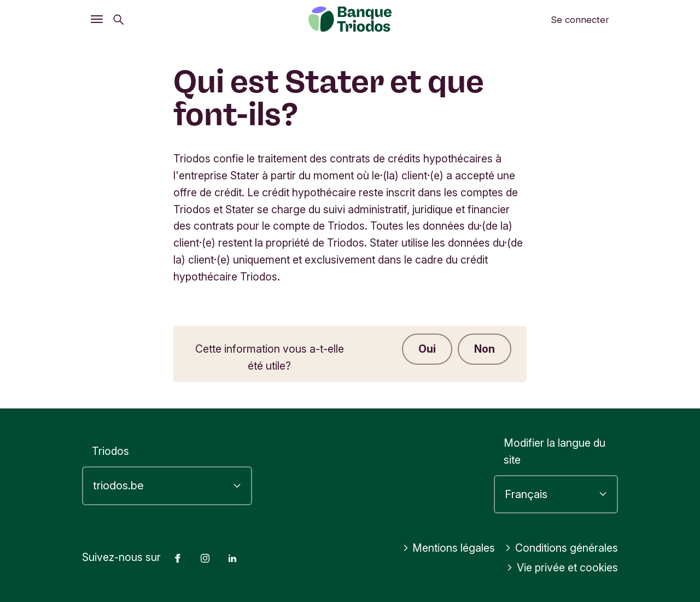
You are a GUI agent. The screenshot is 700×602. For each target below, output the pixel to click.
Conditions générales (561, 548)
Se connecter (580, 20)
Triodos (110, 451)
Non (485, 349)
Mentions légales (449, 548)
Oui (427, 349)
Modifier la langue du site (555, 451)
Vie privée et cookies (562, 568)
